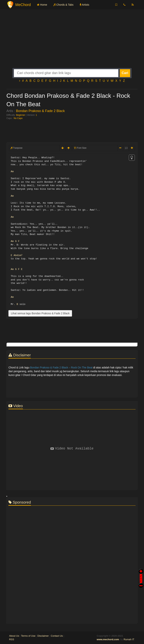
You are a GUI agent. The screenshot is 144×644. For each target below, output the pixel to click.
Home (42, 5)
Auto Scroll (141, 573)
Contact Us (57, 636)
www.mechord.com (108, 639)
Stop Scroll (141, 583)
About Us (14, 636)
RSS (12, 639)
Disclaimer (43, 636)
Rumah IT (129, 639)
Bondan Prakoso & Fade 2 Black (40, 111)
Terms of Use (28, 636)
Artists (84, 5)
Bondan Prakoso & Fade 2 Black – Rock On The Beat (61, 367)
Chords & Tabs (63, 5)
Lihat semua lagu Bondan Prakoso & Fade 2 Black (40, 313)
